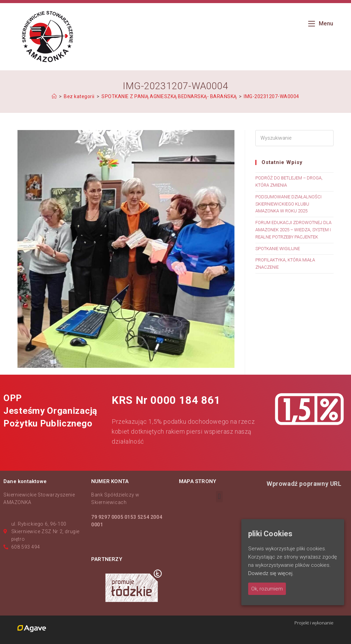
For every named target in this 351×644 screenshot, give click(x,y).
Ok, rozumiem (267, 589)
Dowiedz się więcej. (271, 573)
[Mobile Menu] (321, 24)
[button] (219, 497)
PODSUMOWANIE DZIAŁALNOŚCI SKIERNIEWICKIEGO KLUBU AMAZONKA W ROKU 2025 (288, 204)
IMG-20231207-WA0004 (271, 96)
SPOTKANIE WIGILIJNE (278, 249)
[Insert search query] (294, 138)
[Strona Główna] (54, 96)
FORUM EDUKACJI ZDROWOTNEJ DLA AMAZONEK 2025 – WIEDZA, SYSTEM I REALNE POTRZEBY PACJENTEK (293, 230)
